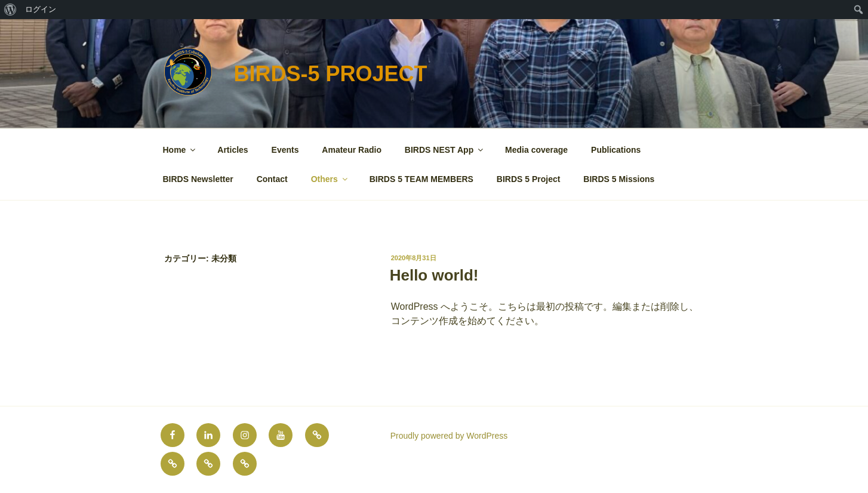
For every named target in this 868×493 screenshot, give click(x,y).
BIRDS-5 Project (330, 74)
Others (330, 179)
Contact (272, 179)
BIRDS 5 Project (529, 179)
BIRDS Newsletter (198, 179)
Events (285, 150)
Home (180, 150)
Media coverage (536, 150)
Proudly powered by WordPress (449, 436)
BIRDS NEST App (445, 150)
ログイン (41, 9)
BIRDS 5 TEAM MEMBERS (421, 179)
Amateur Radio (352, 150)
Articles (233, 150)
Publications (616, 150)
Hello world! (434, 275)
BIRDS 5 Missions (619, 179)
